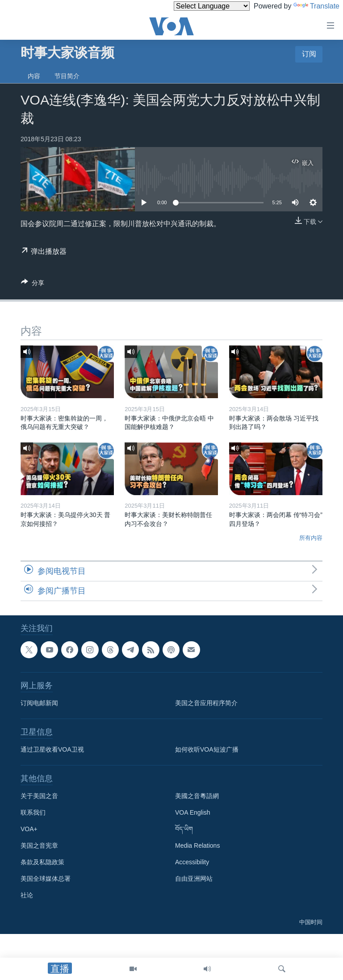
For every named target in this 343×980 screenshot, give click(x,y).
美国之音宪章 (39, 845)
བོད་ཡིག (184, 829)
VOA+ (29, 829)
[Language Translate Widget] (212, 6)
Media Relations (197, 845)
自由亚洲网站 (194, 879)
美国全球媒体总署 (46, 879)
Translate (316, 6)
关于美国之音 (39, 796)
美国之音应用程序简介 (206, 703)
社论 (27, 895)
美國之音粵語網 (197, 796)
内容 (34, 76)
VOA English (193, 812)
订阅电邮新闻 (39, 703)
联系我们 (33, 812)
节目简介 (67, 76)
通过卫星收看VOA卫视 (52, 749)
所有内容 (311, 538)
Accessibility (192, 862)
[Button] (33, 284)
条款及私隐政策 (42, 862)
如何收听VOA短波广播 (207, 749)
